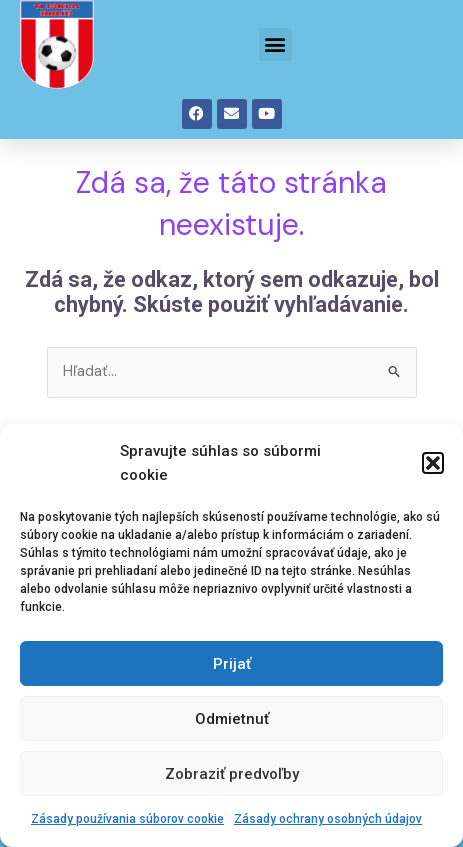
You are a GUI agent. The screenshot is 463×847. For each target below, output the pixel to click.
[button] (433, 463)
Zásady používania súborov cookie (127, 819)
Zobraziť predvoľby (232, 774)
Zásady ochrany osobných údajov (328, 819)
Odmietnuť (232, 719)
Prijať (232, 664)
